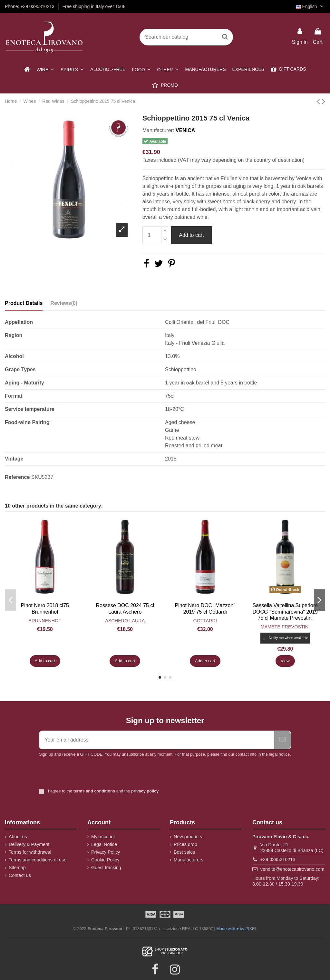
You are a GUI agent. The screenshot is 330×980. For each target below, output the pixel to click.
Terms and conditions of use (38, 860)
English (311, 6)
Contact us (20, 875)
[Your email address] (157, 740)
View (285, 661)
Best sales (184, 852)
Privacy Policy (106, 852)
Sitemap (17, 868)
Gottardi (205, 621)
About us (18, 837)
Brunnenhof (45, 621)
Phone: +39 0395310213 (30, 6)
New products (188, 837)
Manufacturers (189, 860)
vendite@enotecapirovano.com (292, 869)
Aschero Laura (125, 621)
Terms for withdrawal (30, 852)
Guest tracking (106, 868)
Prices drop (185, 844)
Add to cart (191, 235)
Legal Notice (104, 844)
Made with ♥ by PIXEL (237, 929)
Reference (17, 477)
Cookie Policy (105, 860)
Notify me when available (285, 638)
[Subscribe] (282, 740)
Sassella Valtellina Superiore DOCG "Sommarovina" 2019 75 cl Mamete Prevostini (285, 611)
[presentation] (93, 773)
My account (103, 837)
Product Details (24, 303)
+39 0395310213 (278, 859)
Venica (185, 130)
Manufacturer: (158, 130)
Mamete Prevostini (285, 627)
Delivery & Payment (29, 844)
